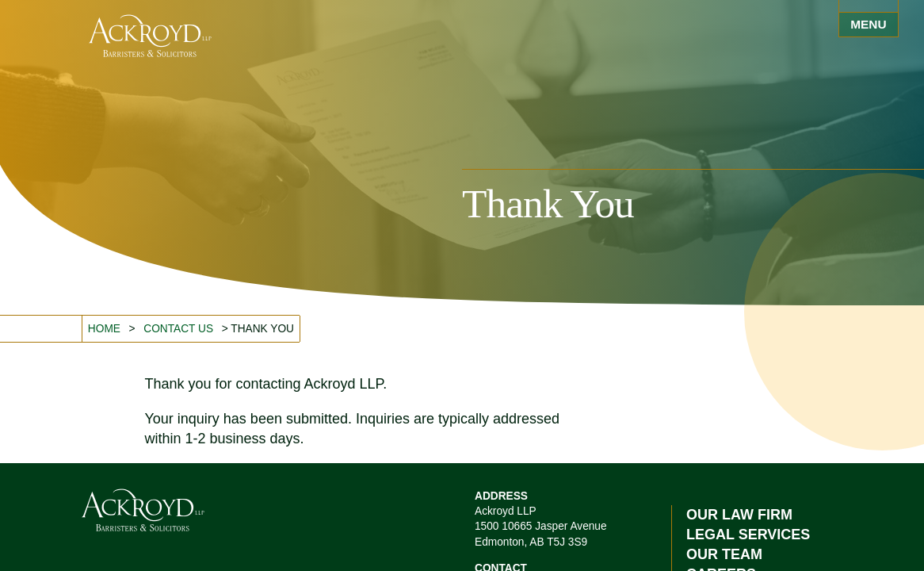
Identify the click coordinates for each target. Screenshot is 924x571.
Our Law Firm (739, 515)
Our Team (724, 554)
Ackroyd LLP (150, 36)
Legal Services (748, 535)
